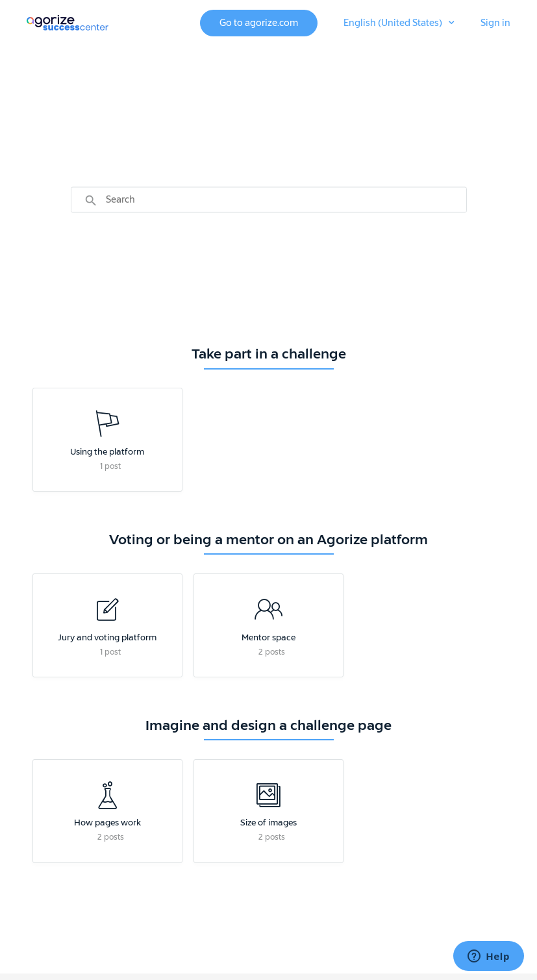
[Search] (269, 199)
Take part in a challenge (269, 354)
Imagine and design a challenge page (268, 725)
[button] (399, 23)
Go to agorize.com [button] (259, 23)
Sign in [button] (495, 23)
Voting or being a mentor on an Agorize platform (268, 540)
